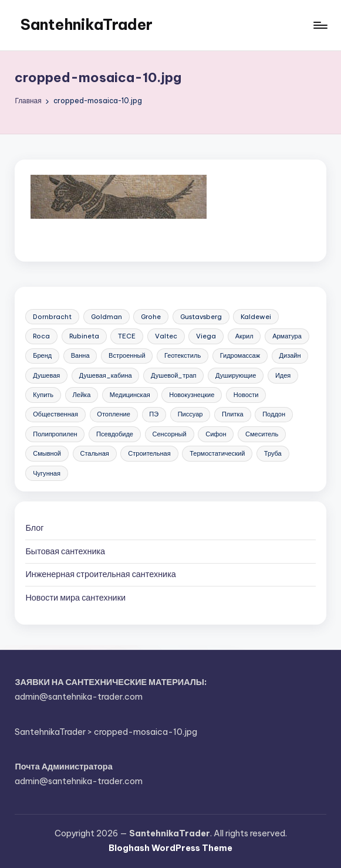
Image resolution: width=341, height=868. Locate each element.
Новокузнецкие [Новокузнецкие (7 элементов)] (192, 395)
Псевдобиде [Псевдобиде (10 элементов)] (115, 434)
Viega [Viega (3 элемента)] (206, 336)
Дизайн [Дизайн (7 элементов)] (290, 355)
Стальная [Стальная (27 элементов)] (94, 453)
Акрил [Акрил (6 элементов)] (244, 336)
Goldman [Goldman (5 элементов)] (107, 317)
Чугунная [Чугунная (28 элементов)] (47, 473)
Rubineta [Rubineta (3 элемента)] (84, 336)
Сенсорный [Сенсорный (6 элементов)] (169, 434)
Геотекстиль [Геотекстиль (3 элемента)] (183, 355)
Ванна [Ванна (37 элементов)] (80, 355)
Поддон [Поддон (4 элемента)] (274, 414)
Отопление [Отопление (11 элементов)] (114, 414)
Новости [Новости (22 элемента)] (246, 395)
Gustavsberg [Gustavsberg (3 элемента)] (201, 317)
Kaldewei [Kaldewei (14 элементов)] (256, 317)
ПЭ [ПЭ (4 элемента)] (154, 414)
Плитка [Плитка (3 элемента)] (233, 414)
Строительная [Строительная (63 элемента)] (149, 453)
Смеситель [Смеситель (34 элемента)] (262, 434)
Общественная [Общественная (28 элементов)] (55, 414)
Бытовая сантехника (65, 551)
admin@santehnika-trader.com (79, 697)
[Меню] (320, 25)
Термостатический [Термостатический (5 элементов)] (217, 453)
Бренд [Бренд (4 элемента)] (42, 355)
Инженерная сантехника (100, 574)
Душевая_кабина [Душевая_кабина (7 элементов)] (106, 375)
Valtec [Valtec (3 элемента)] (166, 336)
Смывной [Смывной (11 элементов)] (47, 453)
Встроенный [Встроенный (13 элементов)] (127, 355)
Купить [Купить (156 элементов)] (43, 395)
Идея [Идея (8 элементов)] (283, 375)
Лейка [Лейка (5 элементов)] (82, 395)
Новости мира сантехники (75, 598)
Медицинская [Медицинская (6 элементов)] (130, 395)
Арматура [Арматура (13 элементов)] (287, 336)
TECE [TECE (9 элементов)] (127, 336)
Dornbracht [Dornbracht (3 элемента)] (52, 317)
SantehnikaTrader (87, 25)
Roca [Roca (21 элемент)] (41, 336)
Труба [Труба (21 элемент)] (273, 453)
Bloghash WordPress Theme (170, 848)
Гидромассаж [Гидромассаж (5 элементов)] (240, 355)
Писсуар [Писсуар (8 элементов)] (190, 414)
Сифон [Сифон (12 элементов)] (216, 434)
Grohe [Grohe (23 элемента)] (151, 317)
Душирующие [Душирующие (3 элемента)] (236, 375)
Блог (34, 528)
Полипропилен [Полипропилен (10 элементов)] (55, 434)
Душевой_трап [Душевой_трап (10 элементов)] (173, 375)
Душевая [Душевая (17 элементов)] (46, 375)
